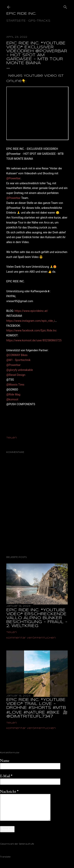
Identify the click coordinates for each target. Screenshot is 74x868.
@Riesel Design (16, 375)
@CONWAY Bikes (17, 355)
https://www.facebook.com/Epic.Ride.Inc (31, 330)
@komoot (12, 399)
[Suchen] (65, 6)
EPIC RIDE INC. (21, 14)
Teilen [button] (12, 438)
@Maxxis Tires (15, 385)
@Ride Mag (13, 394)
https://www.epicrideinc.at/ (31, 311)
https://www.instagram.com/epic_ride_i (30, 321)
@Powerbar (13, 178)
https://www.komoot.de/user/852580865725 (34, 340)
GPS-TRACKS (39, 21)
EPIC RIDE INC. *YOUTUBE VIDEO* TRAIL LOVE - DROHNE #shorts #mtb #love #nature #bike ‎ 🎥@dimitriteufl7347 (37, 708)
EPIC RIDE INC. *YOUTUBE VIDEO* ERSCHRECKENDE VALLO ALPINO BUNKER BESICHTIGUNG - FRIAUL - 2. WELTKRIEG (37, 618)
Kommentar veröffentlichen (31, 638)
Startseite (16, 21)
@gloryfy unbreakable (20, 370)
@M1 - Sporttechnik (18, 360)
